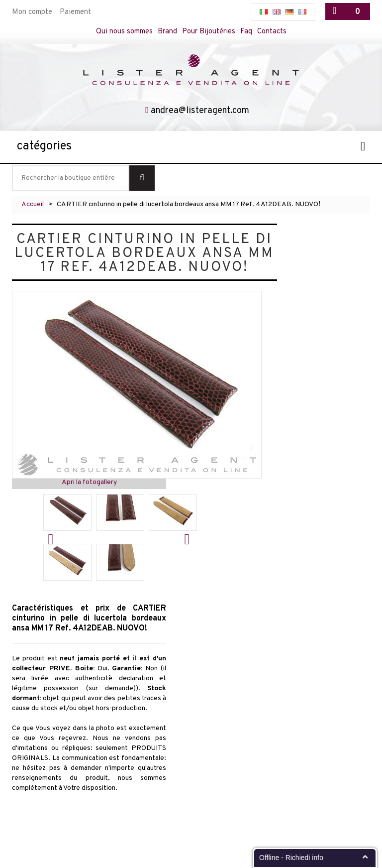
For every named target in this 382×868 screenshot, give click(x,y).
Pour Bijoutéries (209, 32)
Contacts (272, 32)
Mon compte (32, 12)
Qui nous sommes (124, 32)
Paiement (75, 12)
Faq (246, 32)
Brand (167, 32)
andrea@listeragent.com (200, 111)
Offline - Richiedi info (291, 858)
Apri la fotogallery (89, 482)
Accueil (33, 204)
